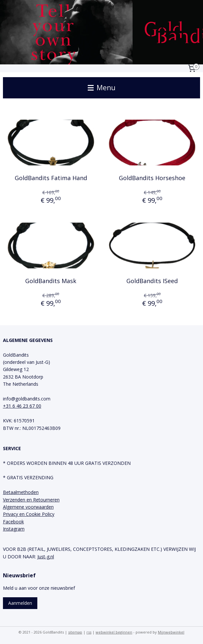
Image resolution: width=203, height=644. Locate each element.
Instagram (14, 529)
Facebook (13, 522)
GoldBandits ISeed (152, 281)
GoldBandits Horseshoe (152, 178)
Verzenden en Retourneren (31, 500)
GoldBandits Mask (51, 281)
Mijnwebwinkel (171, 632)
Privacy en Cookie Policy (29, 514)
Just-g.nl (46, 557)
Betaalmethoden (21, 492)
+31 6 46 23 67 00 (22, 406)
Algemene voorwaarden (28, 507)
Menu (102, 88)
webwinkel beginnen (114, 632)
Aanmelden (20, 603)
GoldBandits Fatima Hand (51, 178)
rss (89, 632)
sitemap (75, 632)
